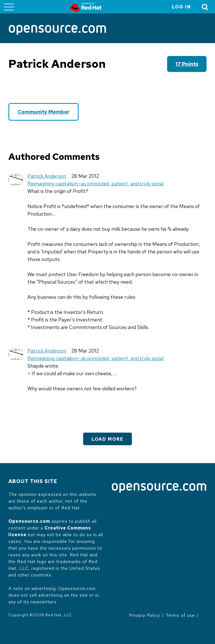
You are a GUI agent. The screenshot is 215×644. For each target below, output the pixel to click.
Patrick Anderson (47, 176)
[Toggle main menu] (9, 7)
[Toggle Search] (205, 7)
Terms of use (180, 615)
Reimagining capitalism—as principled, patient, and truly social (95, 184)
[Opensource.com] (57, 30)
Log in (181, 7)
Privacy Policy (144, 615)
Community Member (44, 112)
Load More (107, 439)
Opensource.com (29, 521)
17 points (187, 64)
